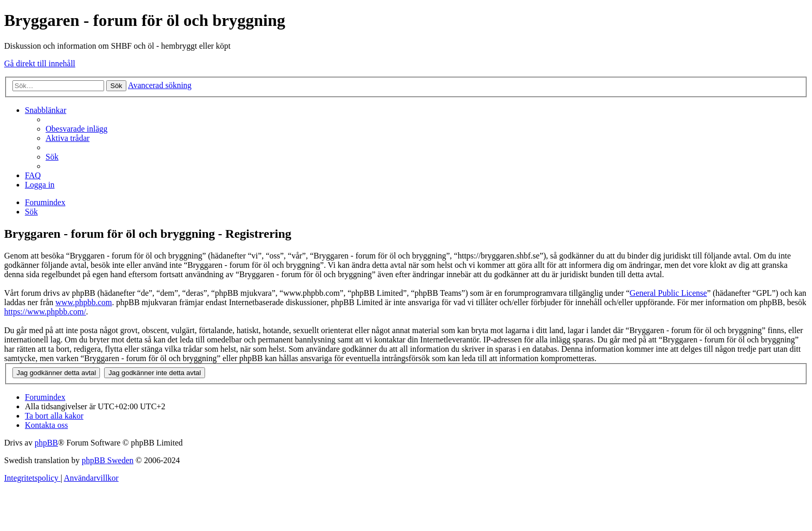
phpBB (46, 443)
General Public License (668, 293)
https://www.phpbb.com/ (45, 312)
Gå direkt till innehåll (40, 63)
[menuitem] (77, 129)
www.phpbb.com (84, 302)
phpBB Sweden (108, 460)
